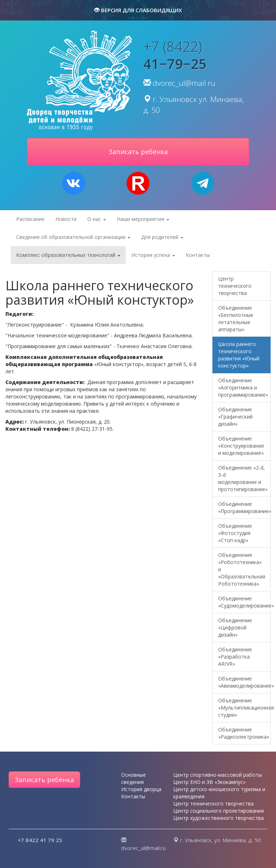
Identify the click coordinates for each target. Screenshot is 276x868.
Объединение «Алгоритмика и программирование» (243, 387)
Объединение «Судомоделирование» (244, 602)
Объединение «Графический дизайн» (235, 417)
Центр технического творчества (235, 286)
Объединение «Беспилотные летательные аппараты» (236, 318)
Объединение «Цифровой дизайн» (235, 627)
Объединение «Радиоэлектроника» (244, 733)
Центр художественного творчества (218, 818)
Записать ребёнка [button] (138, 152)
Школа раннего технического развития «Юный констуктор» (239, 355)
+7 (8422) (175, 55)
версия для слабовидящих (138, 10)
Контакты (198, 255)
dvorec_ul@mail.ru (184, 83)
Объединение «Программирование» (244, 507)
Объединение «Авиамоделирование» (244, 682)
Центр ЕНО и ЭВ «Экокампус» (209, 782)
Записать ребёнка (44, 780)
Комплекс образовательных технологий (68, 255)
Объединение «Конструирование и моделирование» (241, 446)
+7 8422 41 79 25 (40, 840)
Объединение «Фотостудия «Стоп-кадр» (235, 533)
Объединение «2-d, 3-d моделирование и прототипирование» (243, 478)
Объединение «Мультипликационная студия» (244, 708)
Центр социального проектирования (218, 811)
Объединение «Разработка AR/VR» (235, 657)
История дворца (141, 789)
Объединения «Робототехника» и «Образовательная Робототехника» (242, 569)
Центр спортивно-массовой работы (218, 775)
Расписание (30, 219)
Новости (66, 219)
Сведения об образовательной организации (73, 237)
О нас (97, 219)
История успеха (153, 255)
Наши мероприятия (143, 219)
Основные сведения (134, 778)
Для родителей (162, 237)
